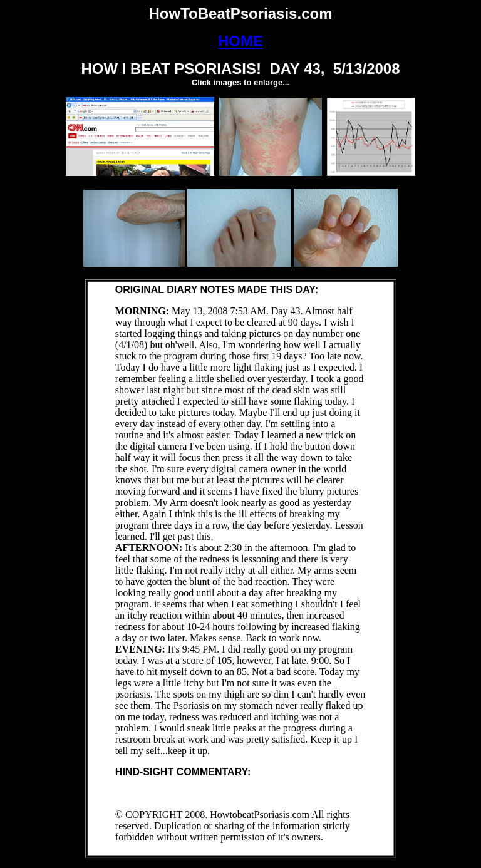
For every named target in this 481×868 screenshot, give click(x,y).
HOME (240, 41)
